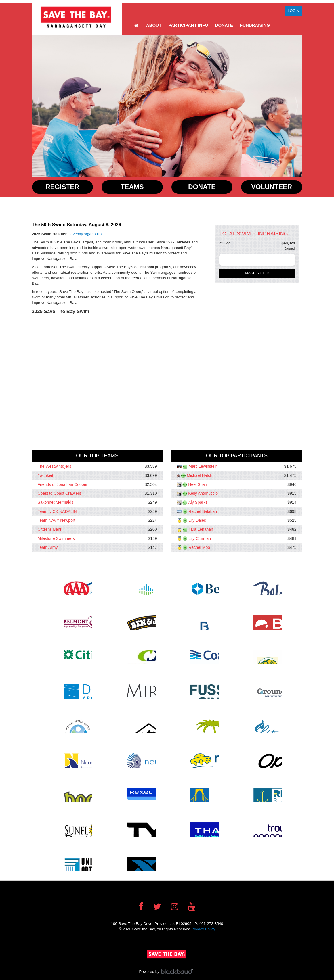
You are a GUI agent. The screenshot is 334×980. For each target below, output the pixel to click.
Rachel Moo (199, 547)
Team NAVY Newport (57, 520)
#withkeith (47, 475)
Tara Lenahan (201, 530)
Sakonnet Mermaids (56, 503)
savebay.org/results (85, 234)
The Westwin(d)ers (55, 467)
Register (62, 187)
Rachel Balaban (203, 511)
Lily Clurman (200, 538)
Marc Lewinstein (203, 467)
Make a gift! (257, 273)
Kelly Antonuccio (203, 493)
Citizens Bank (50, 530)
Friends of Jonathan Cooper (63, 484)
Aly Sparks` (199, 503)
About (154, 25)
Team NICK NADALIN (57, 511)
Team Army (48, 547)
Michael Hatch (200, 475)
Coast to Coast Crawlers (60, 493)
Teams (132, 187)
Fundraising (255, 25)
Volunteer (272, 187)
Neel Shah (197, 484)
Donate (224, 25)
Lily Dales (197, 520)
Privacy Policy (203, 929)
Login (293, 11)
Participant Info (188, 25)
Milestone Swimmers (56, 538)
